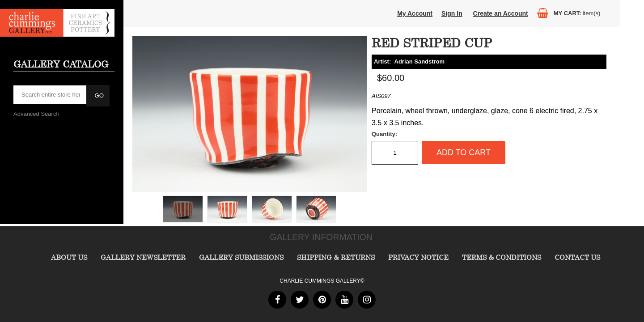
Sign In (452, 13)
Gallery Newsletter (143, 257)
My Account (415, 13)
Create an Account (501, 13)
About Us (69, 257)
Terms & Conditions (502, 257)
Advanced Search (36, 114)
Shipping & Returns (336, 257)
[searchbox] (51, 95)
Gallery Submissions (241, 257)
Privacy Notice (418, 257)
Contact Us (577, 257)
